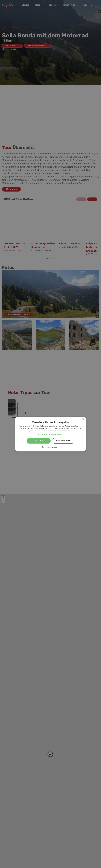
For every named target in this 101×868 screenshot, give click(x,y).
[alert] (50, 434)
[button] (50, 435)
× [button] (83, 419)
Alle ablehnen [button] (63, 441)
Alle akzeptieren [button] (39, 441)
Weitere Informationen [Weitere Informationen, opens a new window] (63, 431)
